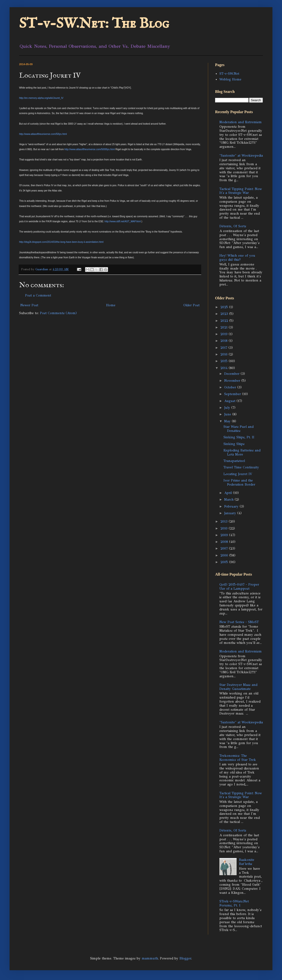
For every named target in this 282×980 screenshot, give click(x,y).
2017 (224, 348)
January (231, 513)
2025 (225, 307)
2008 (225, 542)
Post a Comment (38, 295)
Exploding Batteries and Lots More (242, 452)
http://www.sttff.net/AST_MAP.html (123, 221)
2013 (225, 522)
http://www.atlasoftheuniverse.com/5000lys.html (90, 149)
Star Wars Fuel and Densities (239, 429)
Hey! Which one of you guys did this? (237, 258)
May (228, 421)
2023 (225, 314)
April (229, 493)
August (230, 401)
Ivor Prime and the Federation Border (239, 482)
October (231, 387)
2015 (225, 361)
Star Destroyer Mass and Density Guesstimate (238, 687)
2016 (225, 354)
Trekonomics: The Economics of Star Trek (238, 758)
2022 (225, 321)
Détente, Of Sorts (233, 226)
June (228, 414)
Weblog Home (230, 79)
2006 (225, 555)
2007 (225, 548)
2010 (225, 528)
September (233, 394)
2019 (225, 334)
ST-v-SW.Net (229, 74)
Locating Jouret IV (238, 474)
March (229, 500)
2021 (225, 327)
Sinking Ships (234, 444)
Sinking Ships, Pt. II (239, 437)
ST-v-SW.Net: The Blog (94, 24)
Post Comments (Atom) (58, 313)
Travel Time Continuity (241, 467)
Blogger (185, 958)
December (232, 374)
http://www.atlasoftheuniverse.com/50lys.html (43, 134)
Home (111, 305)
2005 (225, 562)
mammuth (150, 958)
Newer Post (29, 305)
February (232, 506)
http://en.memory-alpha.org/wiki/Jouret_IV (41, 98)
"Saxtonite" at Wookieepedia (241, 156)
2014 (225, 368)
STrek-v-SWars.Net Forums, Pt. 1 (234, 903)
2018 (225, 341)
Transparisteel (234, 461)
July (228, 408)
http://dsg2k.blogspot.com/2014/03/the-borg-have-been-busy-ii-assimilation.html (61, 242)
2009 (225, 535)
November (233, 381)
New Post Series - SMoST (239, 622)
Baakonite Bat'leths (247, 862)
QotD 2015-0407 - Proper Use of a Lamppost (239, 587)
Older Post (191, 305)
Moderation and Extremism (241, 122)
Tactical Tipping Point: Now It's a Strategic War (241, 191)
